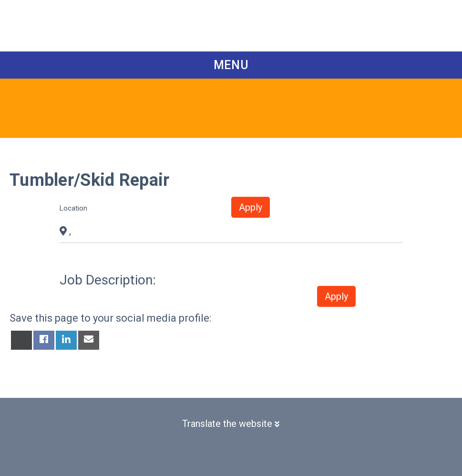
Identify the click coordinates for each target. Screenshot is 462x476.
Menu (231, 65)
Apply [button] (251, 207)
